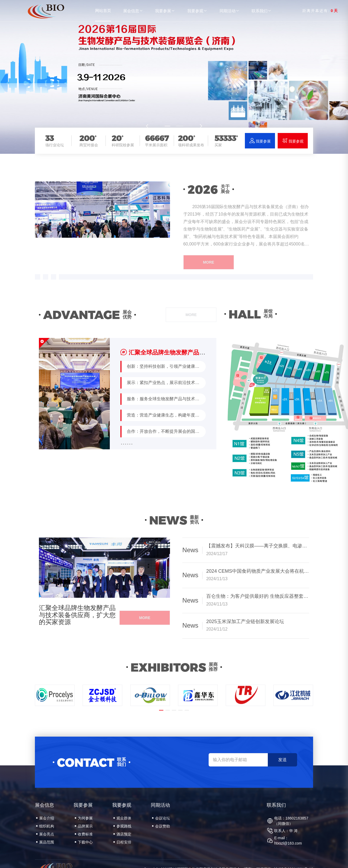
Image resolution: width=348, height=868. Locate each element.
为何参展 (84, 814)
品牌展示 (84, 822)
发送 (282, 755)
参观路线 (122, 822)
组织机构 (45, 822)
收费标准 (84, 830)
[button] (168, 126)
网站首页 (103, 11)
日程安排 (122, 838)
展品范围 (45, 838)
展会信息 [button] (133, 11)
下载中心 (84, 838)
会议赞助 (161, 822)
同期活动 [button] (230, 11)
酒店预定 (122, 830)
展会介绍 (45, 814)
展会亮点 (45, 830)
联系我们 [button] (262, 11)
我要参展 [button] (165, 11)
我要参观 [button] (197, 11)
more (209, 260)
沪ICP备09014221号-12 (294, 865)
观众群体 (122, 814)
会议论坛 (161, 814)
